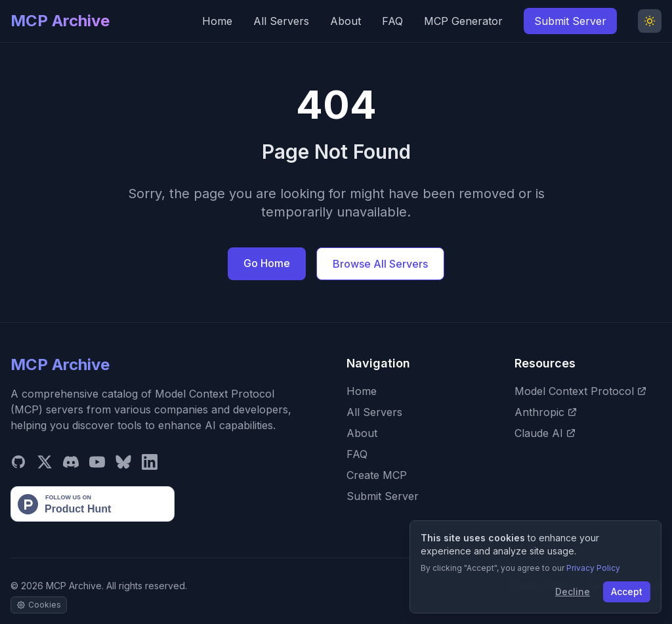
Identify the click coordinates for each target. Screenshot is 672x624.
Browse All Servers (380, 264)
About (346, 21)
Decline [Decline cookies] (573, 592)
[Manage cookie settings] (39, 605)
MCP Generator (463, 21)
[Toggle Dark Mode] (650, 21)
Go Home (267, 263)
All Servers (281, 21)
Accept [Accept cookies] (627, 592)
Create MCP (377, 475)
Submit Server (570, 21)
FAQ (392, 21)
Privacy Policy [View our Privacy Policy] (593, 568)
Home (217, 21)
